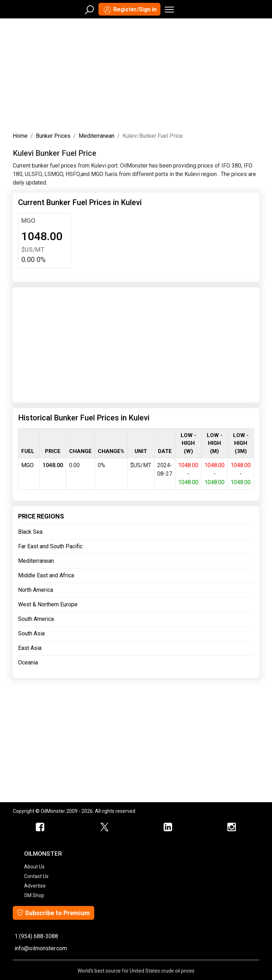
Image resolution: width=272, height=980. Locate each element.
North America (36, 590)
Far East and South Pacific (50, 546)
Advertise (35, 886)
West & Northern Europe (48, 604)
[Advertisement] (136, 74)
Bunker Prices (53, 136)
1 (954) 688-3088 (36, 936)
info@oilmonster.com (41, 948)
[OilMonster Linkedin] (168, 827)
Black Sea (30, 532)
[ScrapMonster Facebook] (40, 827)
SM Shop (34, 895)
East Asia (30, 648)
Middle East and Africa (46, 575)
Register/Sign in (129, 10)
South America (36, 619)
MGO (28, 220)
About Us (34, 867)
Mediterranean (97, 136)
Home (20, 136)
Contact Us (36, 876)
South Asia (31, 633)
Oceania (28, 662)
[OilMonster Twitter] (104, 827)
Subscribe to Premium (53, 913)
